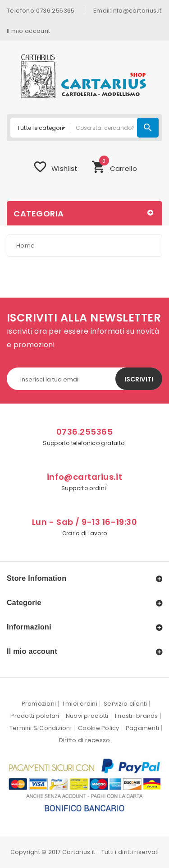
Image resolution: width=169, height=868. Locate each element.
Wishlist (55, 167)
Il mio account (28, 30)
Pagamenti (142, 728)
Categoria (39, 214)
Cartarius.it (79, 852)
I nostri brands (137, 716)
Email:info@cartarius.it (128, 10)
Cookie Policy (98, 728)
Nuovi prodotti (87, 716)
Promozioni (39, 704)
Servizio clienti (125, 704)
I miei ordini (80, 704)
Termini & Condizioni (41, 728)
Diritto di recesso (85, 740)
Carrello (114, 166)
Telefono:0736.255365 (41, 10)
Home (25, 246)
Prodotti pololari (35, 716)
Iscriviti (139, 379)
